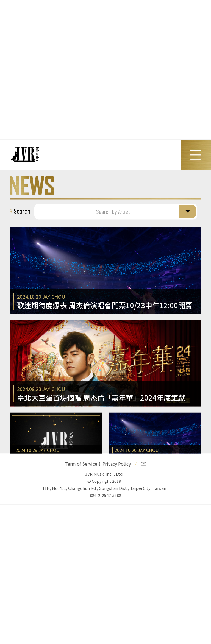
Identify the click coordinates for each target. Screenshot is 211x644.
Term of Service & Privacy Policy (98, 464)
